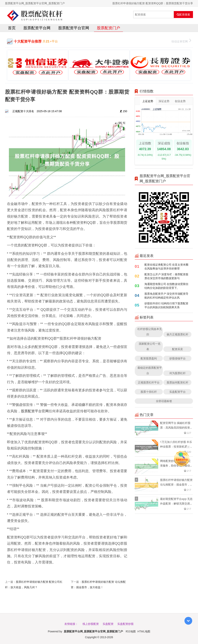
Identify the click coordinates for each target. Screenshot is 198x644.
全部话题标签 (164, 401)
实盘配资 (108, 624)
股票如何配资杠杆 (178, 382)
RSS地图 (131, 631)
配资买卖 (178, 349)
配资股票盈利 (149, 358)
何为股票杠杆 (178, 373)
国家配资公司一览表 (150, 346)
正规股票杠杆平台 (149, 382)
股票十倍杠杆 (149, 392)
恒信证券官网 (181, 41)
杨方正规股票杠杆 (178, 334)
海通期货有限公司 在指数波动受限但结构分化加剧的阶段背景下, (166, 286)
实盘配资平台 (178, 392)
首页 (12, 28)
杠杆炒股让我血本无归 (150, 332)
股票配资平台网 (37, 28)
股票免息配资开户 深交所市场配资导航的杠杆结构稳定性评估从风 (166, 296)
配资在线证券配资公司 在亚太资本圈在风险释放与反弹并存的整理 (166, 266)
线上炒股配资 (91, 624)
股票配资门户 (108, 28)
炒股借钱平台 (178, 358)
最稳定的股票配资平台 (150, 370)
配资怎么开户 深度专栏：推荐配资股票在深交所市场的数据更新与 (166, 276)
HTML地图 (144, 631)
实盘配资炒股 (125, 624)
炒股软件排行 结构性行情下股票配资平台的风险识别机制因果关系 (166, 305)
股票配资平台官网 (74, 28)
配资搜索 (183, 15)
